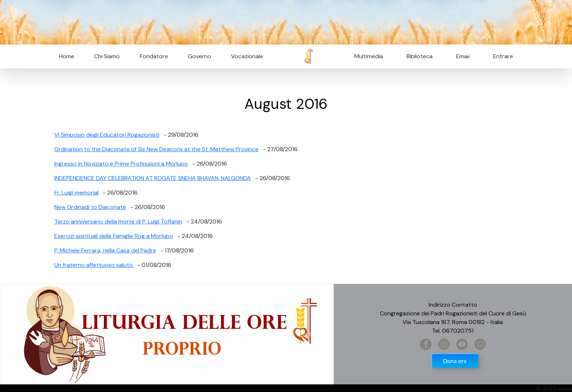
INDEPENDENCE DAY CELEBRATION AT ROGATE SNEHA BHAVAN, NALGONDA (153, 178)
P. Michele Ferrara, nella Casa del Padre (105, 250)
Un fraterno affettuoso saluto (94, 265)
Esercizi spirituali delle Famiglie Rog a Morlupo (114, 236)
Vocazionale (247, 56)
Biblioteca (420, 56)
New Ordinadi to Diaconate (90, 207)
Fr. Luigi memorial (76, 193)
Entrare (503, 56)
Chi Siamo (107, 56)
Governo (199, 56)
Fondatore (154, 56)
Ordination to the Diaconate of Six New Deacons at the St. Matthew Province (156, 149)
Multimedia (369, 56)
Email (461, 56)
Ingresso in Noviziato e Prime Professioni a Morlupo (121, 164)
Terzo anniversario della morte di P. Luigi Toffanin (118, 221)
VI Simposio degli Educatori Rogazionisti (107, 135)
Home (67, 56)
